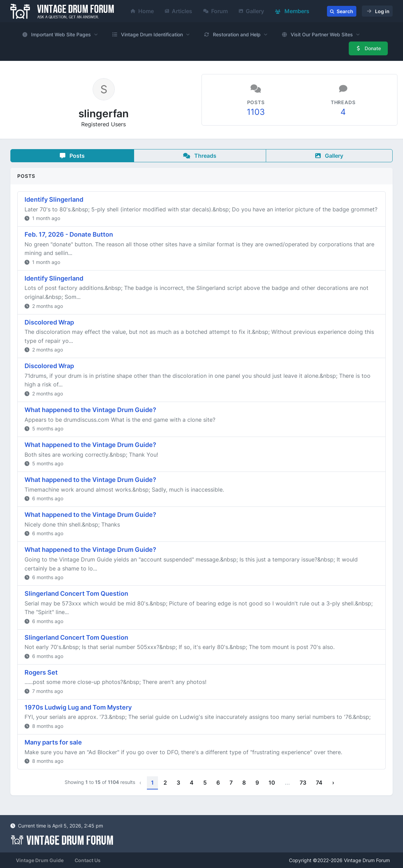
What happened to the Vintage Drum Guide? (90, 410)
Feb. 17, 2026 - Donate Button (69, 234)
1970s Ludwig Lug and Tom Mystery (78, 707)
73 (303, 783)
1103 (256, 112)
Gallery (251, 11)
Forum (215, 11)
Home (142, 11)
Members (292, 11)
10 (272, 783)
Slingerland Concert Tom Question (76, 593)
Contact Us (88, 860)
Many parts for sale (53, 742)
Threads (200, 156)
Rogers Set (41, 672)
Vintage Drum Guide (40, 860)
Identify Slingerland (54, 199)
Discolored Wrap (49, 322)
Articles (179, 11)
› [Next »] (333, 783)
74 (319, 783)
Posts (72, 156)
